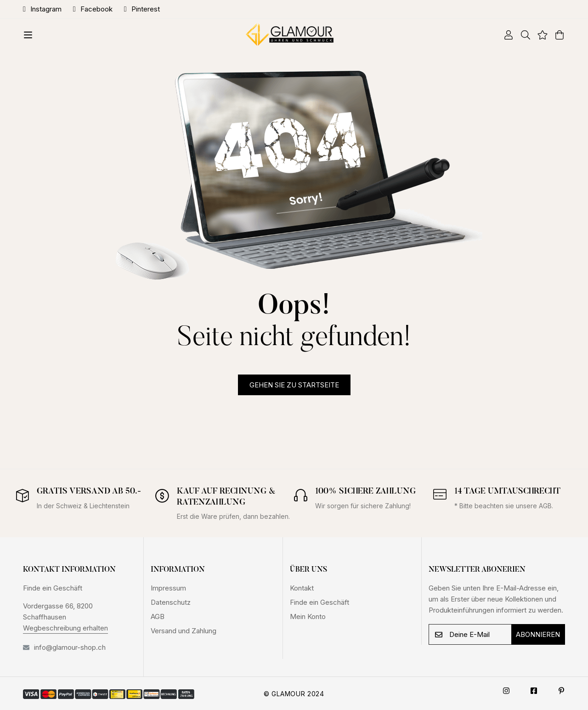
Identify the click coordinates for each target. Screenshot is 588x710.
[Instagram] (506, 691)
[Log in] (505, 35)
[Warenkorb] (556, 35)
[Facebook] (534, 691)
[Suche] (522, 35)
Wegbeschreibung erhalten (65, 628)
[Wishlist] (539, 35)
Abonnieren (538, 634)
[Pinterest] (561, 691)
